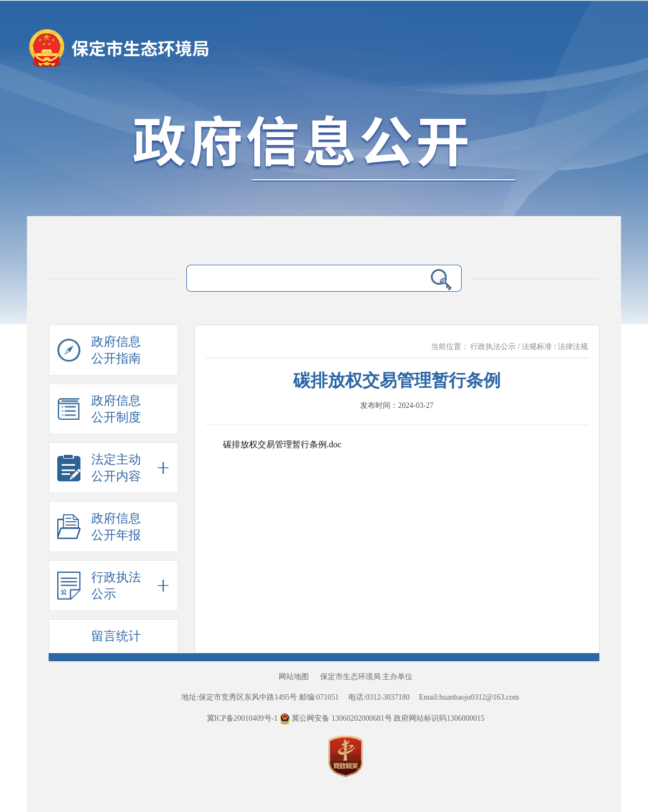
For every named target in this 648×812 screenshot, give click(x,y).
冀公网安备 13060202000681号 (337, 718)
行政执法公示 (493, 347)
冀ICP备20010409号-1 (242, 718)
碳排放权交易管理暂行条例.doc (282, 444)
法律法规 (573, 347)
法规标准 (537, 347)
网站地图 (294, 677)
